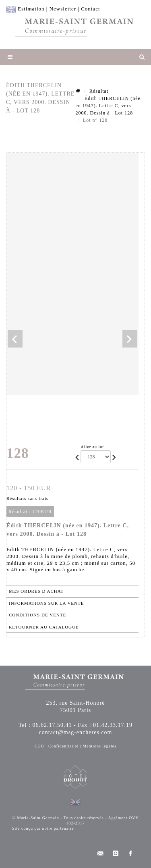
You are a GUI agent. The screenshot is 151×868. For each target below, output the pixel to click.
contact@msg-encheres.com (76, 732)
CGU (39, 746)
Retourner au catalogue (44, 627)
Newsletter (63, 9)
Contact (90, 9)
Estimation (31, 9)
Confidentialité (63, 746)
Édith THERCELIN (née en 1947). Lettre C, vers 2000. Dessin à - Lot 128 (108, 106)
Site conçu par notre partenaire (43, 828)
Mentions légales (99, 746)
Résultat (99, 91)
